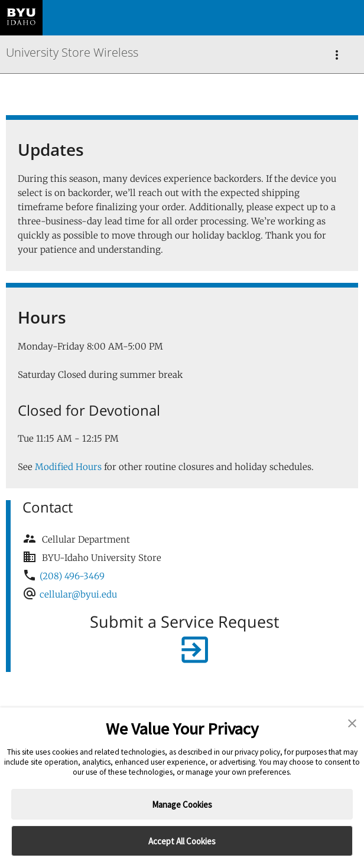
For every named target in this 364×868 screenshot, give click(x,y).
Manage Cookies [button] (182, 805)
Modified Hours (68, 467)
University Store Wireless (72, 52)
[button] (352, 724)
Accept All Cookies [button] (182, 841)
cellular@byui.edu (78, 594)
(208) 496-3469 (72, 576)
